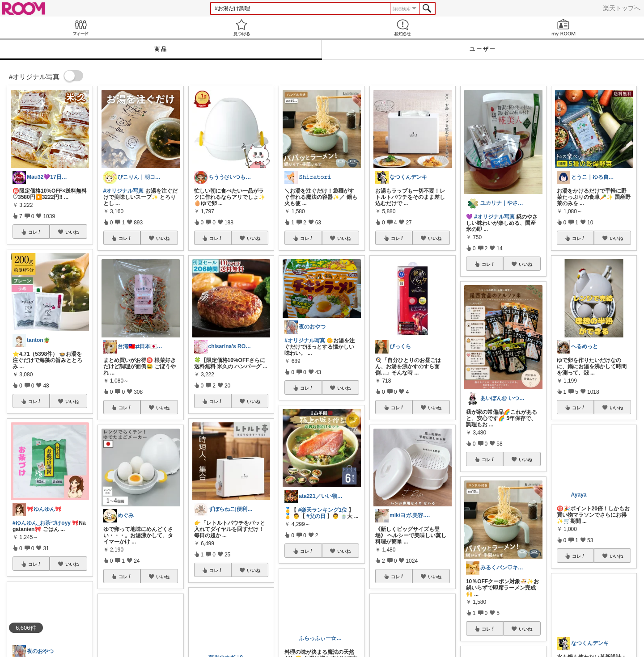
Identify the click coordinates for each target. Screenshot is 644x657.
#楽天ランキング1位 (323, 510)
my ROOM (563, 27)
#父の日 (316, 516)
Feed (80, 27)
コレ (35, 232)
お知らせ (402, 27)
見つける (241, 27)
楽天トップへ (622, 8)
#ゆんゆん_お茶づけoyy (42, 523)
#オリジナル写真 (124, 191)
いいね (72, 232)
